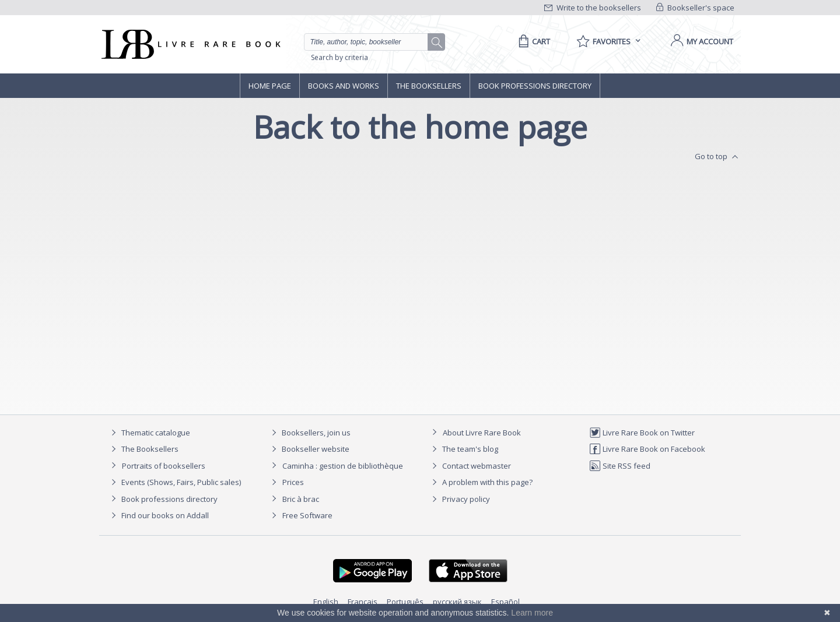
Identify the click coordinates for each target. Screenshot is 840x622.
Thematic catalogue (149, 433)
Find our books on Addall (158, 515)
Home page (270, 86)
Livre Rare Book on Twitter (642, 433)
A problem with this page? (481, 482)
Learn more (532, 613)
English (326, 602)
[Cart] (532, 41)
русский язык (457, 602)
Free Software (307, 515)
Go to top (718, 157)
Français (363, 602)
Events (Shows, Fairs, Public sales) (174, 482)
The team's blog (463, 449)
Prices (293, 482)
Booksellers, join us (309, 433)
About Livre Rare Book (482, 433)
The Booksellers (429, 86)
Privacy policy (459, 499)
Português (405, 602)
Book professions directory (535, 86)
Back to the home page (420, 127)
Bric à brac (301, 499)
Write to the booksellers (593, 8)
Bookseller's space (695, 8)
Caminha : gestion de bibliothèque (343, 466)
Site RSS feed (620, 466)
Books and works (344, 86)
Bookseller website (309, 449)
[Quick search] (371, 42)
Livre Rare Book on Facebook (647, 449)
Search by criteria (339, 57)
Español (505, 602)
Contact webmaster (470, 466)
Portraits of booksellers (164, 466)
